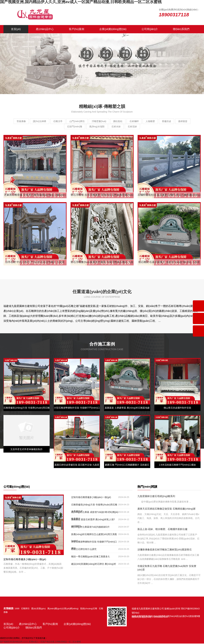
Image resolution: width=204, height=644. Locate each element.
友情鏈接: (9, 609)
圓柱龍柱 (129, 121)
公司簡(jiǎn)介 (150, 29)
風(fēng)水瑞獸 (105, 127)
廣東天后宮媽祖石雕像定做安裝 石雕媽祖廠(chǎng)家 (167, 509)
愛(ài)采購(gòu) (38, 609)
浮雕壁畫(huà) (107, 121)
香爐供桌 (187, 121)
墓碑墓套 (57, 127)
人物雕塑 (168, 121)
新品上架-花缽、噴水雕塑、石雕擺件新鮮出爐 (162, 530)
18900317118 (161, 617)
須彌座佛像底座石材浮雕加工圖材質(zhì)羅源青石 (165, 550)
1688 (17, 609)
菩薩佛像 (17, 121)
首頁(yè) (16, 29)
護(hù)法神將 (38, 121)
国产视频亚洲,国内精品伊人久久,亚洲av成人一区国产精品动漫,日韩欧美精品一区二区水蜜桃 (40, 642)
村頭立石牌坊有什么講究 (84, 550)
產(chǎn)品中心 (45, 29)
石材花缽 (147, 127)
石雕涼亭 (60, 121)
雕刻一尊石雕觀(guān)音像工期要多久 (91, 557)
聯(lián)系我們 (181, 29)
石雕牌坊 (25, 609)
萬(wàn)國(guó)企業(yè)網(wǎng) (63, 609)
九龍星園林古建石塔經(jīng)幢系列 (156, 497)
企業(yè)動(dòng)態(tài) (113, 29)
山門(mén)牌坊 (82, 121)
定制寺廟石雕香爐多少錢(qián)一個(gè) (91, 498)
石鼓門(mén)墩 (80, 127)
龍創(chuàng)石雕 (89, 609)
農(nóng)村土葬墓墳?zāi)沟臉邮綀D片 (90, 527)
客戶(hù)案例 (76, 29)
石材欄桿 (149, 121)
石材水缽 (127, 127)
